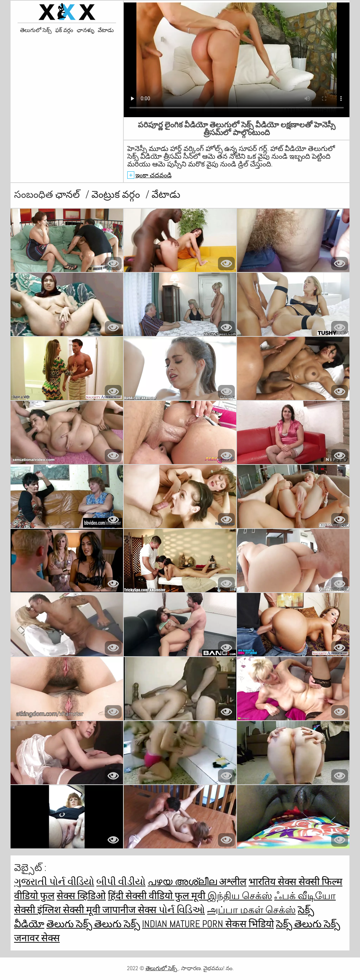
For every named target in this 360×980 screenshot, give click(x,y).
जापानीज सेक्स (130, 910)
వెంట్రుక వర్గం (117, 194)
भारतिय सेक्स (274, 882)
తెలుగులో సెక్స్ (36, 30)
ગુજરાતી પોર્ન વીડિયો (54, 882)
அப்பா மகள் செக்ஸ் (251, 910)
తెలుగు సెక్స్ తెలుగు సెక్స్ (93, 924)
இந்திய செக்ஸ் (240, 896)
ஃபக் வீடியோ (305, 896)
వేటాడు (106, 30)
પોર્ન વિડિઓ (182, 910)
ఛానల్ (69, 194)
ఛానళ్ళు (85, 30)
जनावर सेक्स (37, 938)
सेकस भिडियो (250, 924)
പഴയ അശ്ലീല (183, 882)
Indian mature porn (184, 924)
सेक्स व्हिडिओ (81, 896)
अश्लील (233, 882)
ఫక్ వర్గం (64, 30)
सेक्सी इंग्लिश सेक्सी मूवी (58, 910)
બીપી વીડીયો (121, 882)
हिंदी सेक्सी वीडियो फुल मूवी (158, 896)
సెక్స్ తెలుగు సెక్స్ (308, 924)
